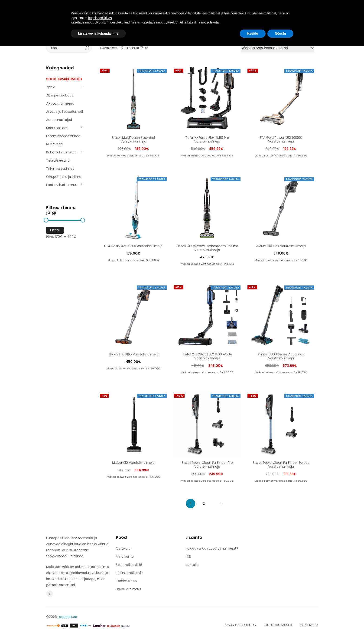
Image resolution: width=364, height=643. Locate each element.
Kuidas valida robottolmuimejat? (212, 548)
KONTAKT (234, 10)
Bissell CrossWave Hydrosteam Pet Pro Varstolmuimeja (207, 248)
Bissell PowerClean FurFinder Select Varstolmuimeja (281, 465)
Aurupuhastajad (59, 120)
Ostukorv (123, 548)
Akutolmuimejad (60, 103)
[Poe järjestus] (278, 48)
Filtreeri (55, 230)
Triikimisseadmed (60, 169)
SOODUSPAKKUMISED (64, 79)
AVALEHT (106, 10)
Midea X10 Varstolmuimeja (133, 463)
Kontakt (192, 565)
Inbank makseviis (130, 573)
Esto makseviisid (129, 565)
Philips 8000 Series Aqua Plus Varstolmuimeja (281, 356)
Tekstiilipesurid (58, 160)
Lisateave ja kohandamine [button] (98, 630)
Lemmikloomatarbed (63, 136)
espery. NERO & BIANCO (197, 10)
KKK (188, 557)
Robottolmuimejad (61, 152)
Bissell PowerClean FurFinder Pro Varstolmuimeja (207, 465)
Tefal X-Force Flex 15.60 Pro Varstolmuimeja (207, 140)
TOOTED (130, 10)
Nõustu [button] (280, 630)
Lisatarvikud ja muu (62, 185)
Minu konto (125, 557)
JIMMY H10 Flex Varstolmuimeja (281, 246)
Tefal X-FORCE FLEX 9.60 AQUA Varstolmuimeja (207, 356)
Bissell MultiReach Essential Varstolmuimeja (133, 140)
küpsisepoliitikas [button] (100, 615)
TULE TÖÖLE (157, 10)
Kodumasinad (57, 128)
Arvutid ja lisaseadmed (65, 112)
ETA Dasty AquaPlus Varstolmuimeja (133, 246)
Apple (51, 87)
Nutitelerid (54, 144)
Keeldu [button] (253, 630)
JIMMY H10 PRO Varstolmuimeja (133, 354)
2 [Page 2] (204, 504)
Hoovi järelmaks (128, 589)
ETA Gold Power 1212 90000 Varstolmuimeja (281, 140)
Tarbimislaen (126, 581)
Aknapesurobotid (60, 95)
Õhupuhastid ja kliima (64, 177)
